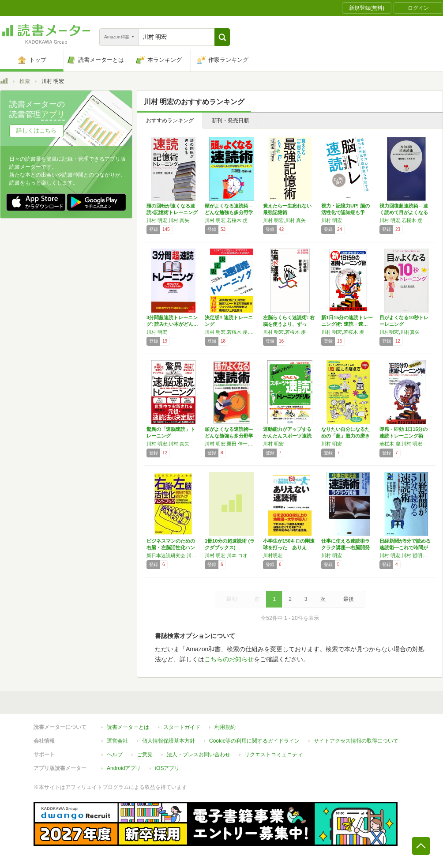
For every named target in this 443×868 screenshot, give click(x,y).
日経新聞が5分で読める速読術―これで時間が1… (405, 547)
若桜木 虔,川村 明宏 (401, 444)
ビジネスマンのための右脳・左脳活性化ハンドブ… (171, 547)
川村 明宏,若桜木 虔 (226, 220)
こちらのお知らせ (229, 659)
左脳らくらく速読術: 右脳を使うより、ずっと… (289, 324)
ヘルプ (115, 755)
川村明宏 (273, 555)
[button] (222, 37)
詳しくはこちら (36, 130)
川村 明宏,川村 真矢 (168, 220)
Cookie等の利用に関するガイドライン (254, 741)
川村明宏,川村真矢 (400, 332)
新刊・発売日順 (230, 121)
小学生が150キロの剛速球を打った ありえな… (289, 547)
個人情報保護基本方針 (169, 741)
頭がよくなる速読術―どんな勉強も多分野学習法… (229, 212)
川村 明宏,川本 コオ (226, 555)
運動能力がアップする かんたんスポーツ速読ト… (287, 436)
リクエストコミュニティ (274, 755)
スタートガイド (182, 727)
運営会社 (117, 741)
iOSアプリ (167, 768)
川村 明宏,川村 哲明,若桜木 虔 (406, 555)
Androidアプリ (124, 768)
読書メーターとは (128, 727)
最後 (349, 599)
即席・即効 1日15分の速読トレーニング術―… (404, 436)
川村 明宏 (332, 220)
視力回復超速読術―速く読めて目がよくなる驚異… (404, 212)
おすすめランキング (170, 121)
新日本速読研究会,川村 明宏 (173, 555)
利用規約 (225, 727)
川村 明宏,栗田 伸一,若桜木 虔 (232, 444)
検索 (25, 81)
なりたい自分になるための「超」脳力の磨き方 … (345, 436)
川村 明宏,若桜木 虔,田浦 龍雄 (232, 332)
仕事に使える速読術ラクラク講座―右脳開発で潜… (345, 547)
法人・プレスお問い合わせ (199, 755)
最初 (232, 599)
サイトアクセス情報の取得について (356, 741)
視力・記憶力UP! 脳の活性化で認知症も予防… (345, 212)
